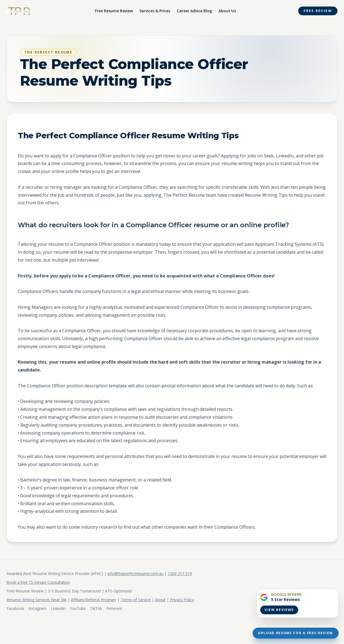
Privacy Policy (182, 600)
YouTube (78, 608)
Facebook (15, 608)
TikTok (96, 608)
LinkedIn (58, 608)
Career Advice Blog (194, 11)
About (160, 600)
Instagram (37, 608)
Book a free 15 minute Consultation (38, 582)
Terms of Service (136, 600)
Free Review (318, 11)
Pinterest (114, 608)
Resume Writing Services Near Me (37, 600)
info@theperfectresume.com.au (135, 573)
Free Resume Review (114, 11)
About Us (227, 11)
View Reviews (279, 610)
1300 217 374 (180, 573)
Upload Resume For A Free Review (296, 633)
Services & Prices (155, 11)
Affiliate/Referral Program (94, 600)
